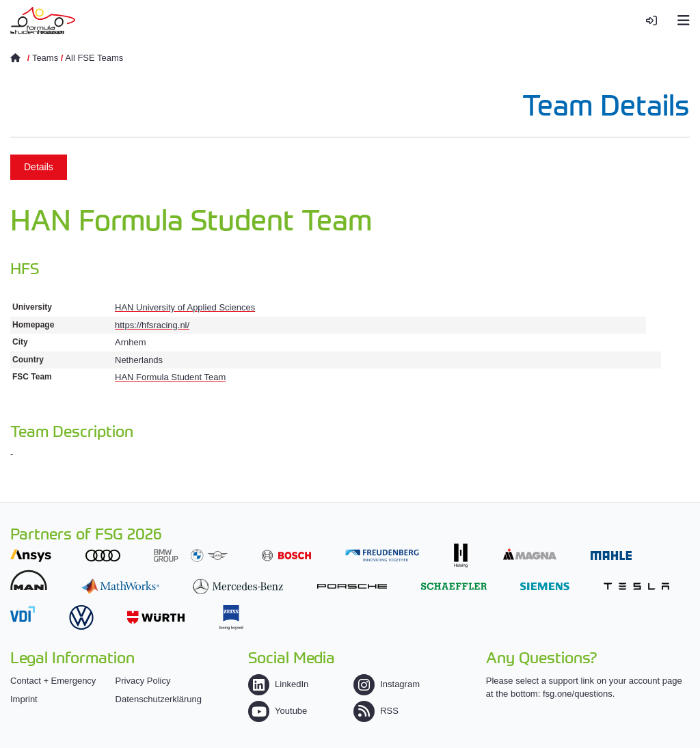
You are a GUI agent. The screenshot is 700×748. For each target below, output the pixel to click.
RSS (376, 711)
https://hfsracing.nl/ (152, 325)
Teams (45, 58)
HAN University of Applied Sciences (185, 307)
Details (39, 167)
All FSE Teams (94, 58)
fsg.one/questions (578, 694)
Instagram (387, 684)
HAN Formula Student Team (170, 377)
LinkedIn (278, 684)
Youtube (278, 711)
